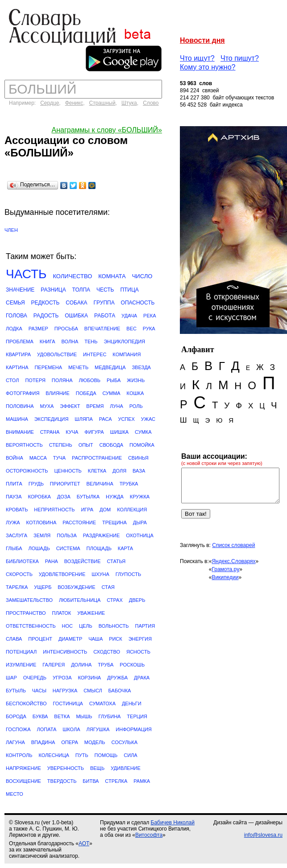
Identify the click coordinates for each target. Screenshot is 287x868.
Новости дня (202, 40)
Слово (151, 103)
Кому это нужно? (208, 67)
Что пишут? (240, 58)
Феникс (74, 103)
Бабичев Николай (173, 823)
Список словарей (233, 545)
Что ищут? (197, 58)
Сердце (50, 103)
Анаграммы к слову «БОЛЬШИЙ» (107, 130)
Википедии (225, 577)
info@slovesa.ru (263, 835)
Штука (129, 103)
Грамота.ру (225, 569)
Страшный (102, 103)
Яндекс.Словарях (233, 561)
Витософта (149, 835)
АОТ (84, 843)
